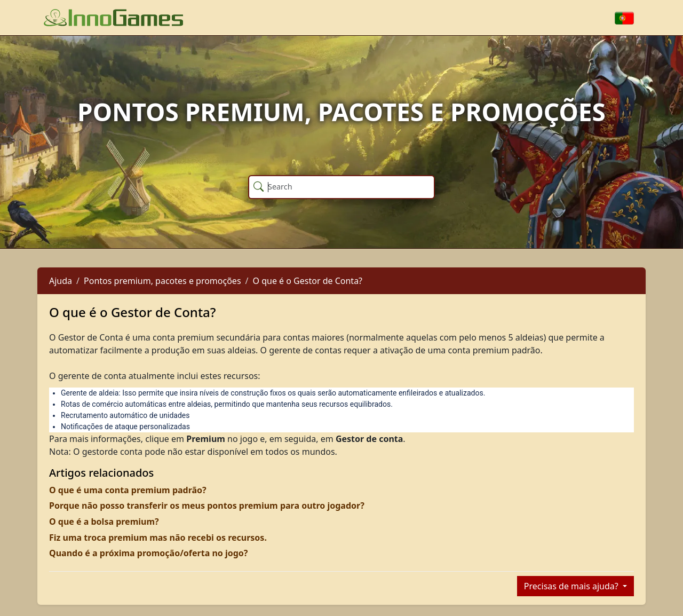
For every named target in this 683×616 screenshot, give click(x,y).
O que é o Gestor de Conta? (308, 281)
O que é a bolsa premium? (104, 522)
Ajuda (61, 281)
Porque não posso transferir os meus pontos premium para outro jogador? (207, 506)
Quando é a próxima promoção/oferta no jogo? (148, 553)
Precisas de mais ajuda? (572, 586)
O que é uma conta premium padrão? (128, 490)
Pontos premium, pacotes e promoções (162, 281)
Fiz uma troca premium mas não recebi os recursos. (158, 538)
